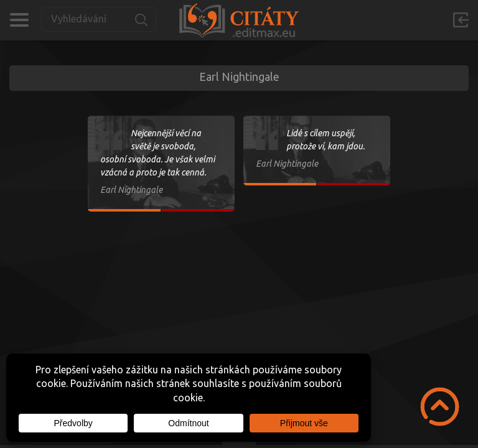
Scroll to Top (440, 407)
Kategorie (19, 20)
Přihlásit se (461, 20)
